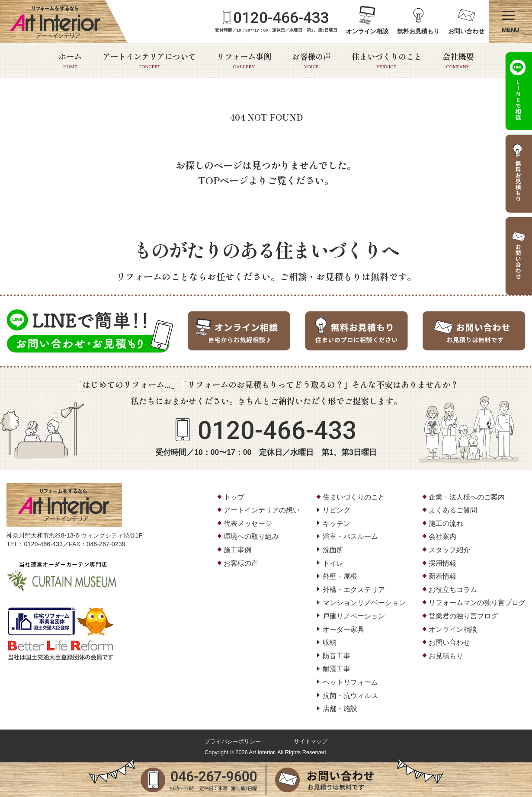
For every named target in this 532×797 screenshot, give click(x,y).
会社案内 (442, 536)
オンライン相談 (367, 31)
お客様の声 (311, 61)
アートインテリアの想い (262, 510)
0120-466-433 (281, 18)
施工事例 (237, 550)
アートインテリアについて (149, 61)
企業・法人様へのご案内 (467, 497)
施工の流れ (446, 523)
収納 (330, 642)
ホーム (70, 61)
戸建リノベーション (354, 616)
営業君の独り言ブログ (463, 616)
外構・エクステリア (354, 590)
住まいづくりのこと (387, 61)
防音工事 (337, 656)
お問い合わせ (466, 31)
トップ (234, 497)
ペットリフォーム (350, 682)
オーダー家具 (343, 629)
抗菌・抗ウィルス (350, 696)
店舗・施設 (340, 709)
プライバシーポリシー (233, 741)
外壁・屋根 (340, 576)
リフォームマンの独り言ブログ (477, 603)
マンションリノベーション (364, 603)
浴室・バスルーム (350, 536)
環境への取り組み (251, 536)
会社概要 (458, 61)
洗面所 (333, 550)
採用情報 (442, 563)
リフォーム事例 (244, 61)
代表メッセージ (248, 523)
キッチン (337, 523)
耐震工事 (337, 669)
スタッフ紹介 (449, 550)
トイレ (333, 563)
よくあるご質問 (453, 510)
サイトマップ (311, 741)
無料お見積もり (418, 31)
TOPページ (223, 180)
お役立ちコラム (453, 590)
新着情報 (442, 576)
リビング (337, 510)
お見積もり (446, 656)
